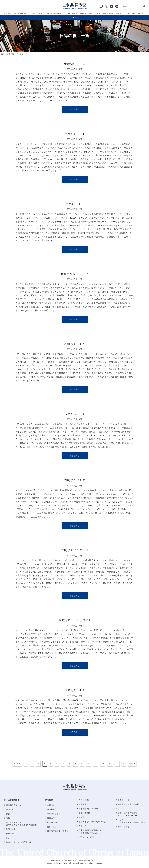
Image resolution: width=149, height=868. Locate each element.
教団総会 (10, 834)
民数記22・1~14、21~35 (74, 620)
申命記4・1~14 (74, 134)
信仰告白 (10, 809)
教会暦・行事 (124, 800)
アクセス (83, 826)
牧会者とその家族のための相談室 (93, 822)
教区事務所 (83, 804)
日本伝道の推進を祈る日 (58, 831)
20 (103, 764)
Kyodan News (53, 822)
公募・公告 (52, 827)
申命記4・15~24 (74, 64)
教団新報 (51, 809)
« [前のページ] (26, 764)
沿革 (8, 818)
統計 (8, 838)
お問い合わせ (124, 827)
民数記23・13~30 (74, 480)
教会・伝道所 (84, 800)
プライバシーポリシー (88, 837)
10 (88, 764)
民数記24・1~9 (74, 414)
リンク (121, 809)
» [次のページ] (124, 764)
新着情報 (49, 800)
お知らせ (51, 805)
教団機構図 (11, 829)
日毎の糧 (75, 17)
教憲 (8, 814)
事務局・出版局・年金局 (128, 804)
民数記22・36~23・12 (74, 550)
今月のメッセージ (55, 814)
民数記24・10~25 (74, 344)
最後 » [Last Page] (132, 764)
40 (110, 764)
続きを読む (75, 109)
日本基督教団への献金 (88, 809)
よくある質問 (84, 813)
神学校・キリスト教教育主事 (19, 842)
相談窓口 (83, 817)
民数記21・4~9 (74, 690)
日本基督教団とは (12, 800)
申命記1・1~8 (75, 204)
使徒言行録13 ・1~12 (74, 274)
